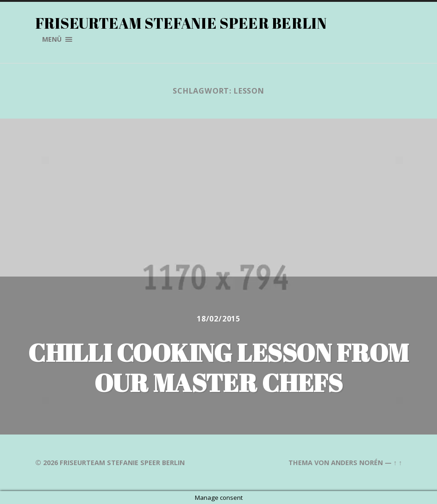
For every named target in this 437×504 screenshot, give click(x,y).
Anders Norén (357, 463)
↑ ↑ (398, 463)
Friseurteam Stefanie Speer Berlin (181, 23)
